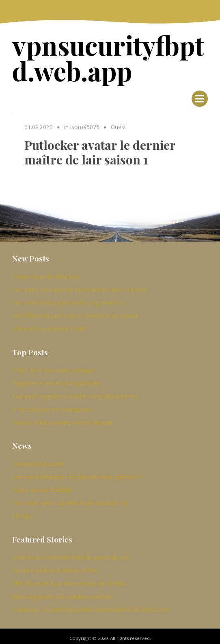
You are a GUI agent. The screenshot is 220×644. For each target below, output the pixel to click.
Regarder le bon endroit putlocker (56, 380)
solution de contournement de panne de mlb (71, 553)
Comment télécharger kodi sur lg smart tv (67, 300)
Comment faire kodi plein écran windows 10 (70, 499)
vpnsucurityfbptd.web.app (103, 57)
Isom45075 (84, 124)
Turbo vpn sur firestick (42, 486)
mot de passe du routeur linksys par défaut (69, 579)
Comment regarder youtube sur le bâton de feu (75, 393)
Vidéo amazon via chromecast (52, 406)
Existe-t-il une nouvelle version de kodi (62, 419)
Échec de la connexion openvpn (54, 367)
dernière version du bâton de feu (55, 566)
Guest (117, 124)
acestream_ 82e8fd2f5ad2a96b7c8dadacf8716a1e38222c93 (91, 605)
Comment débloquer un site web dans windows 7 (77, 473)
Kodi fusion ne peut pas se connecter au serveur (76, 313)
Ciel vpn (22, 512)
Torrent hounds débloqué (46, 274)
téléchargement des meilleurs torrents (63, 592)
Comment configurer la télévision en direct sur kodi (79, 287)
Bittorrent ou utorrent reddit (49, 325)
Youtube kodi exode (38, 460)
